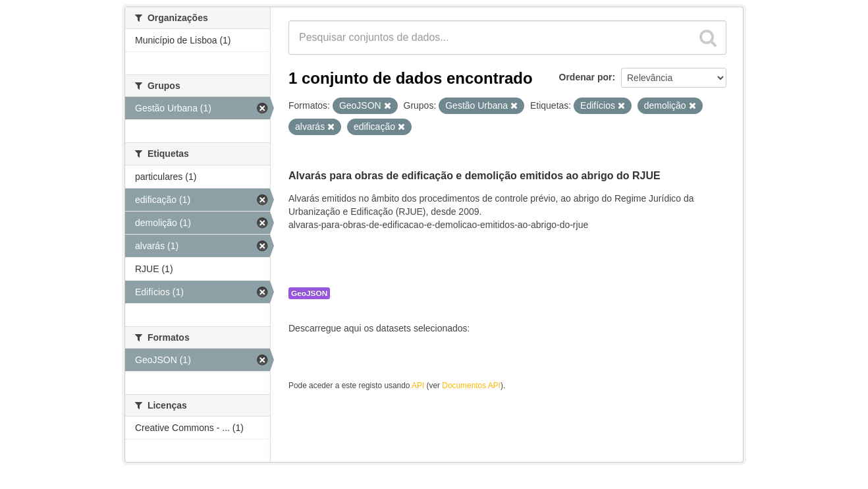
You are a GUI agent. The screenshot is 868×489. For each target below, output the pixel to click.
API (418, 386)
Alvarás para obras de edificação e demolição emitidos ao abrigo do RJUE (475, 176)
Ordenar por (586, 77)
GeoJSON (309, 293)
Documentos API (471, 386)
